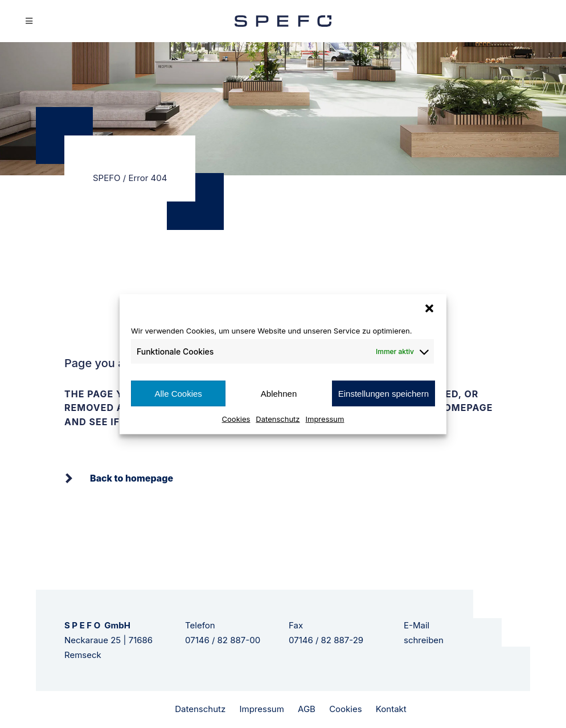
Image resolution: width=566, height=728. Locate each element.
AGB (307, 709)
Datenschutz (278, 419)
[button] (429, 308)
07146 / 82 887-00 (223, 640)
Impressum (325, 419)
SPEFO (107, 178)
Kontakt (391, 709)
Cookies (236, 419)
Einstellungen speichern (384, 393)
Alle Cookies (178, 393)
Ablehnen (279, 393)
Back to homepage (132, 478)
